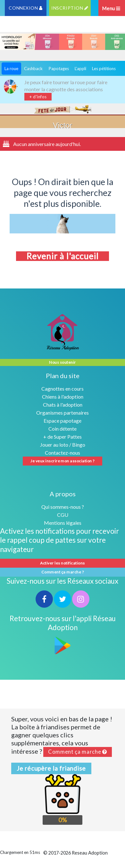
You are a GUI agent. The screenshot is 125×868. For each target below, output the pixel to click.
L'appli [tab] (80, 69)
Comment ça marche (78, 752)
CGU (63, 515)
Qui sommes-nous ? (63, 507)
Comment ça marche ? (63, 572)
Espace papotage (63, 421)
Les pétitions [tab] (104, 69)
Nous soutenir (62, 362)
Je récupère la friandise (51, 768)
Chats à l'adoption (63, 405)
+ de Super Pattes (63, 437)
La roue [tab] (11, 69)
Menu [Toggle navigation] (111, 8)
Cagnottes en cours (63, 389)
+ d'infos (38, 97)
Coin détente (63, 429)
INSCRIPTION (70, 8)
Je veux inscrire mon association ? (63, 461)
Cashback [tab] (33, 69)
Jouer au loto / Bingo (63, 445)
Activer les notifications (62, 563)
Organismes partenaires (63, 413)
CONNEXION (25, 8)
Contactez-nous (63, 453)
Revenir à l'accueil (63, 256)
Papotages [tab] (59, 69)
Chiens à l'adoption (63, 397)
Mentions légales (63, 523)
